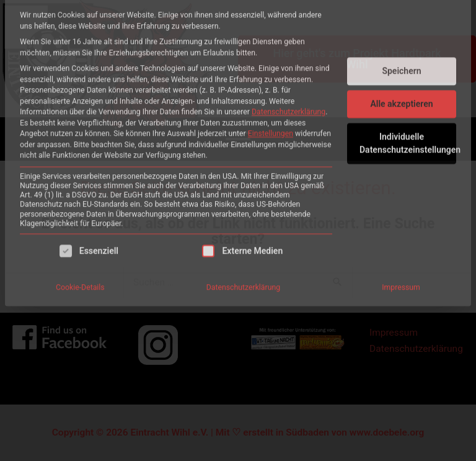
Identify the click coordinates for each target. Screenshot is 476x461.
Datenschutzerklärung (289, 17)
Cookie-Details (80, 193)
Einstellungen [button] (271, 39)
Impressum (401, 193)
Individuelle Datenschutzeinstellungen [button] (408, 49)
